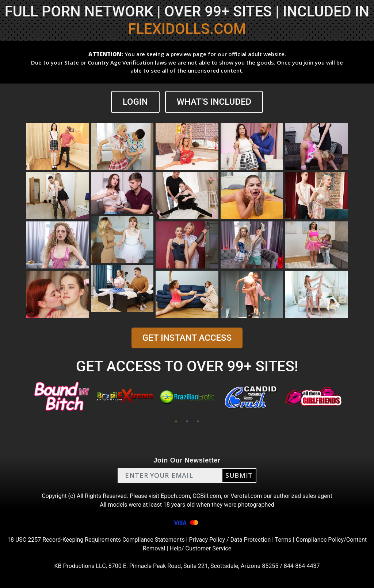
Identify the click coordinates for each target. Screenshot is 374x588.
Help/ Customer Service (200, 548)
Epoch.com (175, 496)
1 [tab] (176, 421)
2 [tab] (187, 421)
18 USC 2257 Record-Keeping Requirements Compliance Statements (96, 540)
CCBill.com (207, 496)
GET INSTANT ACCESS (187, 338)
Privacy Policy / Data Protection (230, 540)
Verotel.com (246, 496)
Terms (283, 540)
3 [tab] (198, 421)
